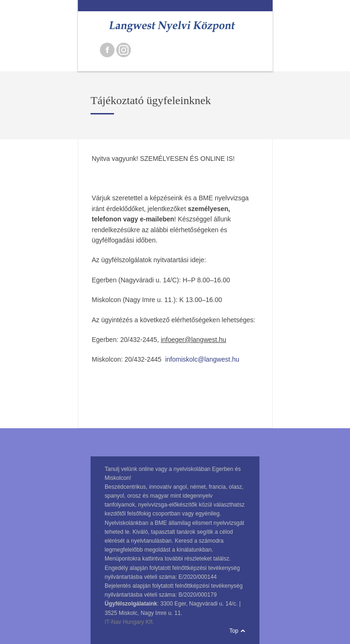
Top (234, 631)
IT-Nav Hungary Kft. (129, 622)
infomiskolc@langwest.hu (202, 359)
